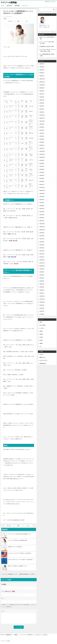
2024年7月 (42, 130)
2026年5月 (42, 64)
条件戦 (41, 340)
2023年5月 (42, 172)
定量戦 (41, 334)
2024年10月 (42, 121)
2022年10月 (42, 193)
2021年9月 (42, 233)
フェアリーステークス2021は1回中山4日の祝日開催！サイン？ (20, 534)
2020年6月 (42, 278)
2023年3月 (42, 178)
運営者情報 (17, 6)
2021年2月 (42, 254)
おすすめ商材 (43, 325)
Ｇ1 (40, 346)
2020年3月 (42, 287)
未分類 (41, 337)
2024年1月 (42, 148)
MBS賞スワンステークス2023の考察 (15, 547)
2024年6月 (42, 133)
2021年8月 (42, 236)
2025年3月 (42, 106)
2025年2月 (42, 109)
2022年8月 (42, 200)
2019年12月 (42, 296)
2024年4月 (42, 139)
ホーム (3, 6)
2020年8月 (42, 272)
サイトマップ (25, 6)
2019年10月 (42, 302)
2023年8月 (42, 163)
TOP (7, 635)
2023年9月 (42, 160)
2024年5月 (42, 136)
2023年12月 (42, 151)
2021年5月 (42, 245)
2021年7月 (42, 239)
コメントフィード (43, 360)
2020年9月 (42, 269)
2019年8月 (42, 308)
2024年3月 (42, 142)
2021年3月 (42, 251)
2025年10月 (42, 85)
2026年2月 (42, 73)
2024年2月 (42, 145)
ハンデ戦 (42, 328)
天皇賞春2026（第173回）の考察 (47, 46)
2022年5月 (42, 209)
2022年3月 (42, 215)
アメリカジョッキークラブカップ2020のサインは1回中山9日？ (20, 553)
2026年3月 (42, 70)
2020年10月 (42, 266)
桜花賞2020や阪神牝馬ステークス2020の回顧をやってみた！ (28, 574)
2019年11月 (42, 299)
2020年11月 (42, 263)
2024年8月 (42, 127)
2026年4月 (42, 67)
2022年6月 (42, 206)
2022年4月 (42, 212)
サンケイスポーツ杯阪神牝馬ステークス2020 (16, 520)
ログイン (42, 354)
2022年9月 (42, 197)
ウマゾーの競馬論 (9, 2)
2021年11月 (42, 227)
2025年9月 (42, 88)
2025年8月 (42, 91)
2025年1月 (42, 112)
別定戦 (5, 19)
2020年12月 (42, 260)
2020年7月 (42, 275)
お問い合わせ (9, 6)
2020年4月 (42, 284)
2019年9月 (42, 305)
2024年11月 (42, 118)
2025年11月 (42, 82)
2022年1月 (42, 221)
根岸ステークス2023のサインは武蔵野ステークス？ (18, 566)
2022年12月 (42, 187)
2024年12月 (42, 115)
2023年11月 (42, 154)
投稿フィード (43, 357)
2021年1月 (42, 257)
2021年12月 (42, 224)
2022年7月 (42, 203)
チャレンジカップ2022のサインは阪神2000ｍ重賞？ (18, 540)
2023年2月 (42, 181)
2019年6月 (42, 314)
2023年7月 (42, 166)
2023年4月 (42, 175)
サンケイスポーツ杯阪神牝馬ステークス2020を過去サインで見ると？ (10, 574)
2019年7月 (42, 311)
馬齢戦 (41, 343)
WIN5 (41, 322)
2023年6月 (42, 169)
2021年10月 (42, 230)
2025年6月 (42, 97)
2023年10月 (42, 157)
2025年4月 (42, 103)
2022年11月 (42, 190)
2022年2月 (42, 218)
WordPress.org (43, 363)
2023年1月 (42, 184)
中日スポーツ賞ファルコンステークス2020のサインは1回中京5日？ (21, 560)
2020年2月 (42, 290)
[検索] (47, 10)
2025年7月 (42, 94)
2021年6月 (42, 242)
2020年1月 (42, 293)
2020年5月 (42, 281)
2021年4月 (42, 248)
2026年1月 (42, 76)
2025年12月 (42, 79)
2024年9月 (42, 124)
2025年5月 (42, 100)
